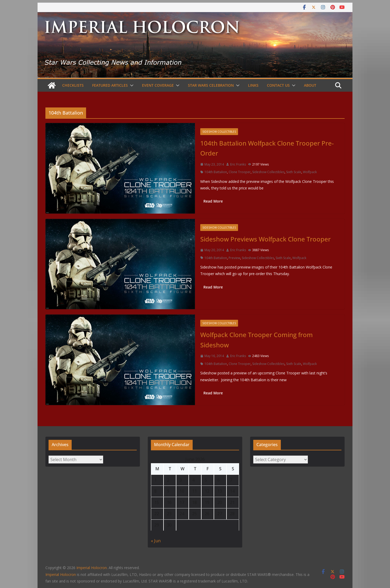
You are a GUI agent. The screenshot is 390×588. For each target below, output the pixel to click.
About (310, 85)
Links (253, 85)
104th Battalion (216, 172)
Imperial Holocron (61, 574)
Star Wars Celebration (211, 85)
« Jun (156, 541)
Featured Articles (110, 85)
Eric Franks (238, 164)
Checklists (73, 85)
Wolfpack (310, 172)
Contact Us (278, 85)
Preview (234, 258)
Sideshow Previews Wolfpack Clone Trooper (265, 239)
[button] (131, 85)
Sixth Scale (294, 172)
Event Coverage (158, 85)
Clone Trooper (240, 172)
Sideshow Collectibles (219, 132)
